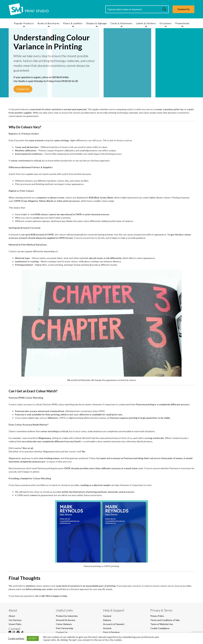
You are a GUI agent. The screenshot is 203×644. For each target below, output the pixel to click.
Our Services (15, 620)
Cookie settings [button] (16, 638)
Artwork (107, 628)
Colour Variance (64, 624)
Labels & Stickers (146, 23)
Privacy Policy (157, 616)
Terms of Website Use (162, 624)
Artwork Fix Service (66, 620)
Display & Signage (97, 23)
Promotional (182, 23)
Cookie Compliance (160, 628)
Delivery (107, 620)
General (107, 616)
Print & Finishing (111, 632)
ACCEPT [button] (33, 638)
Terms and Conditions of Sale (165, 620)
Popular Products (24, 23)
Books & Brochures (49, 23)
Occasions (166, 23)
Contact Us (183, 9)
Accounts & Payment (114, 624)
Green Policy (15, 624)
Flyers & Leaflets (73, 23)
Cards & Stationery (121, 23)
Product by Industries (67, 616)
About (12, 616)
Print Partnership (65, 628)
